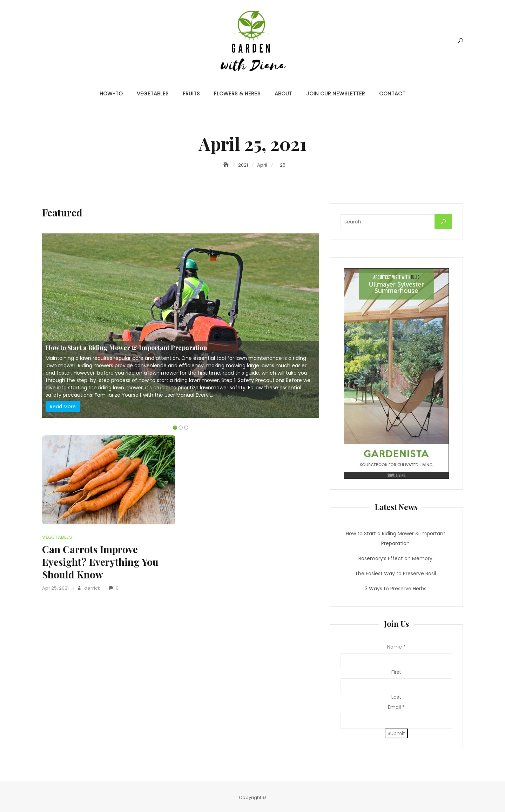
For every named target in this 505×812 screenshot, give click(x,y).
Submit (396, 733)
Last (396, 697)
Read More (63, 407)
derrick (92, 588)
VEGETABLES (153, 93)
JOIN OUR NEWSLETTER (336, 93)
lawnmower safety (223, 388)
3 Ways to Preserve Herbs (396, 589)
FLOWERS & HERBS (237, 93)
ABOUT (283, 93)
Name (396, 647)
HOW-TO (111, 93)
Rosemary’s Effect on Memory (395, 558)
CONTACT (392, 93)
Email (396, 707)
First (396, 672)
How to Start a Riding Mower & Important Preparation (126, 348)
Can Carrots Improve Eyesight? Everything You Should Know (100, 562)
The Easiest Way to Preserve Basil (395, 573)
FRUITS (191, 93)
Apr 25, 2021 (55, 588)
